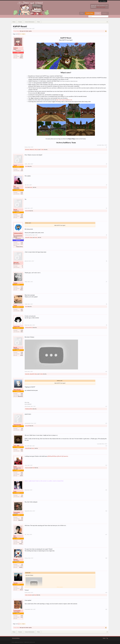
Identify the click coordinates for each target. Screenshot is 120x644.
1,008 (22, 330)
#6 (106, 261)
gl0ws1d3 (16, 262)
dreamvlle (27, 211)
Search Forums (16, 16)
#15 (106, 490)
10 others (41, 374)
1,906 (22, 394)
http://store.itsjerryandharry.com (64, 100)
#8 (106, 304)
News (20, 29)
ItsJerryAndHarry (16, 638)
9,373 (22, 55)
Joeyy (15, 467)
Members (105, 13)
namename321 (17, 425)
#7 (106, 282)
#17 (106, 535)
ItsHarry (27, 29)
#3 (106, 185)
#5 (106, 235)
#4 (106, 208)
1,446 (22, 215)
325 (22, 517)
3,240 (22, 192)
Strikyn (15, 283)
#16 (106, 511)
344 (22, 587)
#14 (106, 465)
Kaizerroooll (28, 468)
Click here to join (101, 7)
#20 (106, 609)
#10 (106, 372)
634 (22, 429)
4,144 (22, 287)
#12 (106, 423)
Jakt (15, 186)
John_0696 (16, 446)
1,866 (22, 473)
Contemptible (17, 611)
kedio (15, 491)
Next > (24, 34)
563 (22, 495)
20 (22, 266)
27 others (42, 150)
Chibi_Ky (36, 150)
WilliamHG (32, 150)
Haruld (15, 210)
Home (82, 13)
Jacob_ (15, 165)
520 (22, 564)
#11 (106, 406)
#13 (106, 446)
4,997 (22, 309)
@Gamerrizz (65, 456)
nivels (26, 595)
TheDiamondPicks (18, 234)
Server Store (90, 13)
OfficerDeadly (17, 390)
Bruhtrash (27, 150)
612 (22, 169)
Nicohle (16, 583)
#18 (106, 558)
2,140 (22, 243)
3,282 (22, 450)
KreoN (26, 166)
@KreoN (59, 456)
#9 (106, 325)
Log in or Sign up (103, 1)
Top (107, 638)
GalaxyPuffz (17, 512)
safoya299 (27, 237)
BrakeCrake (17, 327)
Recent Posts (23, 16)
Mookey (16, 560)
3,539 (22, 616)
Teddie (15, 306)
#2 (106, 164)
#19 (106, 592)
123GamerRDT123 (29, 328)
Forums (98, 13)
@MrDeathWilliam (52, 456)
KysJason (30, 595)
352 (22, 541)
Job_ (15, 536)
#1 (106, 147)
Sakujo (31, 237)
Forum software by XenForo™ (23, 642)
